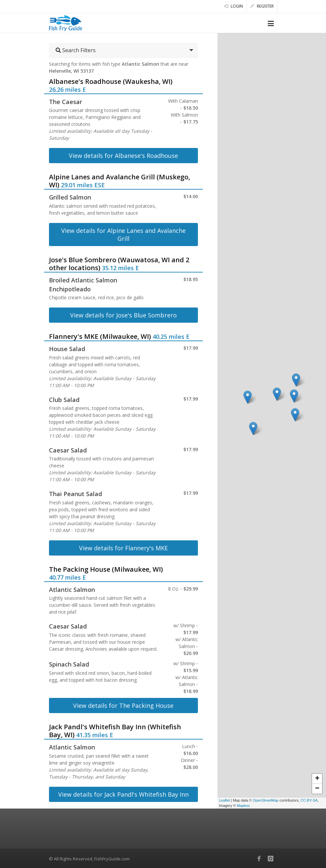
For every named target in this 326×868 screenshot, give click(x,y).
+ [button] (317, 779)
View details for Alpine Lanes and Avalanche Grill (123, 235)
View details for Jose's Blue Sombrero (123, 315)
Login (233, 6)
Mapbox (243, 806)
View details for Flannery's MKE (123, 548)
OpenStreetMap (266, 800)
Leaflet (225, 800)
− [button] (317, 789)
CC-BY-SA (309, 800)
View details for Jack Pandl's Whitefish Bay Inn (123, 794)
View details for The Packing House (123, 705)
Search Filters (76, 50)
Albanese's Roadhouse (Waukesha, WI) (111, 81)
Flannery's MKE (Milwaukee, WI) (100, 336)
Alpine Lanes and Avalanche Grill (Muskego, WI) (119, 181)
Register (262, 6)
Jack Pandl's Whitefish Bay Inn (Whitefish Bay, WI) (115, 731)
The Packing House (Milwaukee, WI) (106, 569)
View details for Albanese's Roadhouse (123, 156)
